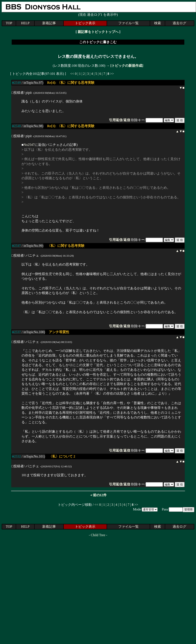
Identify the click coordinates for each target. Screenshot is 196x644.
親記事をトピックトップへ (98, 32)
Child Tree (98, 535)
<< (72, 74)
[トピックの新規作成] (127, 66)
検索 (158, 23)
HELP (25, 23)
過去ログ (179, 23)
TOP (9, 23)
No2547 (29, 145)
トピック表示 (85, 23)
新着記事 (49, 23)
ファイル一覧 (128, 23)
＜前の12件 (98, 495)
